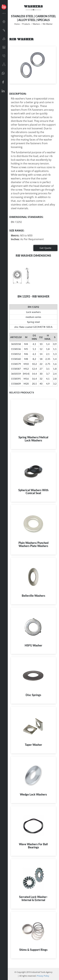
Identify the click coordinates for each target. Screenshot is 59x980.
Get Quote (45, 248)
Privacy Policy (43, 976)
